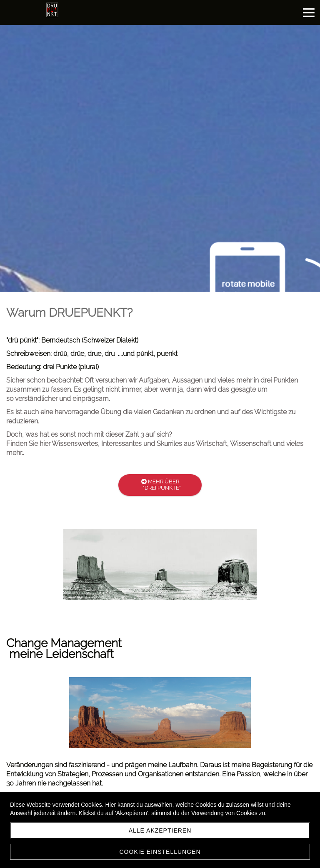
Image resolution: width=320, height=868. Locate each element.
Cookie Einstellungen (160, 852)
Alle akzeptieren (160, 830)
